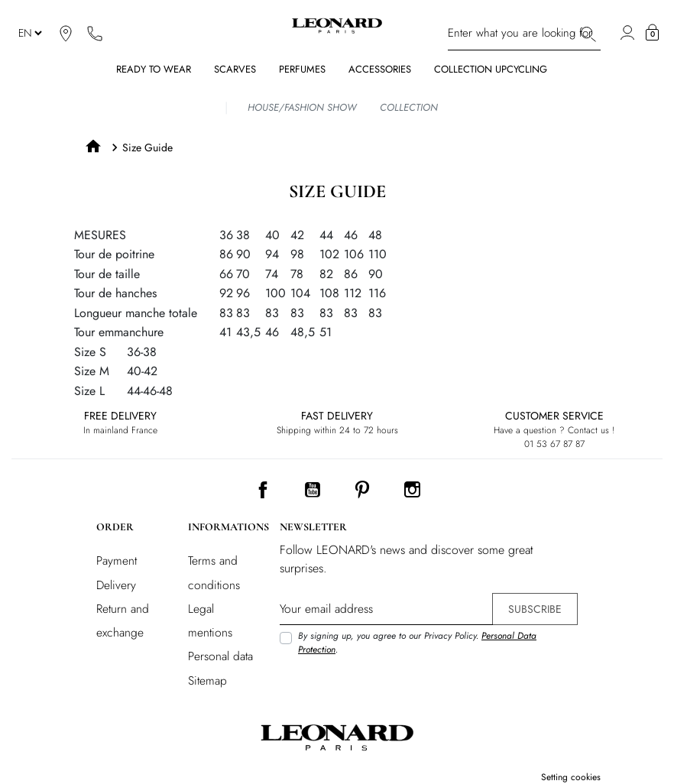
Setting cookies (571, 777)
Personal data (220, 656)
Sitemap (207, 680)
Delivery (116, 585)
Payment (117, 560)
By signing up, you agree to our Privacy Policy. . (417, 643)
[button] (652, 33)
